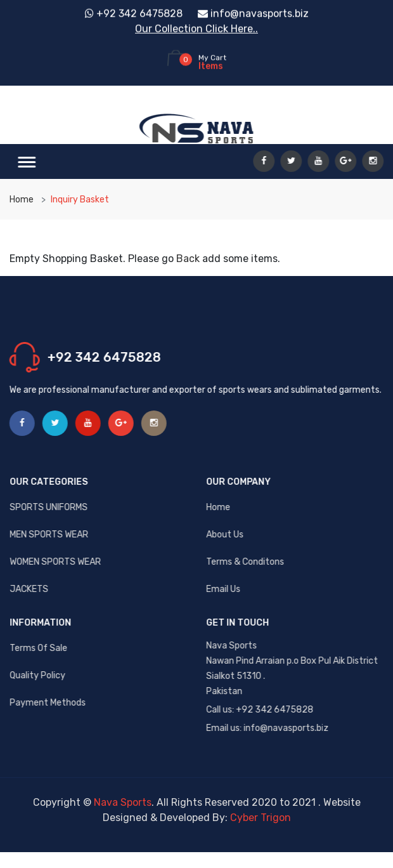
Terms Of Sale (39, 648)
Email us (224, 589)
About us (225, 535)
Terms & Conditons (246, 562)
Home (22, 200)
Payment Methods (48, 703)
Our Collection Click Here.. (196, 28)
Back (188, 259)
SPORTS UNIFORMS (49, 507)
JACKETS (29, 589)
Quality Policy (38, 675)
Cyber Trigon (261, 818)
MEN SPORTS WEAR (49, 535)
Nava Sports (123, 802)
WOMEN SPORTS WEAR (56, 562)
